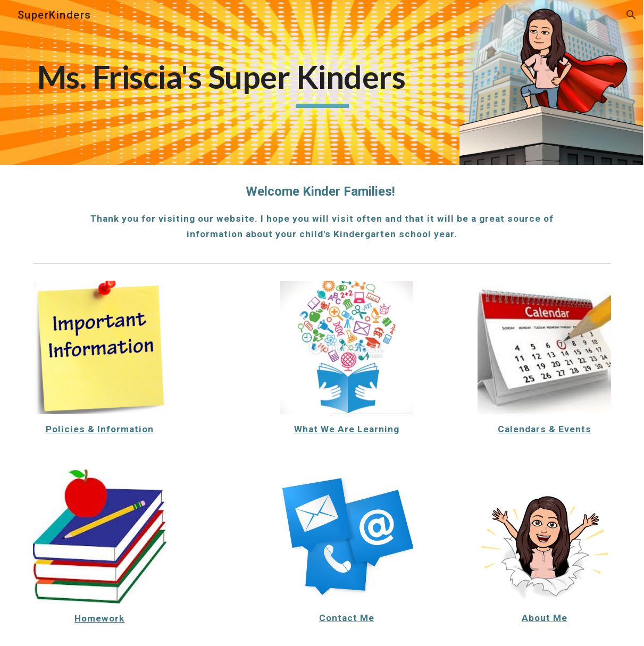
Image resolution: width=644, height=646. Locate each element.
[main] (322, 82)
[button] (631, 15)
